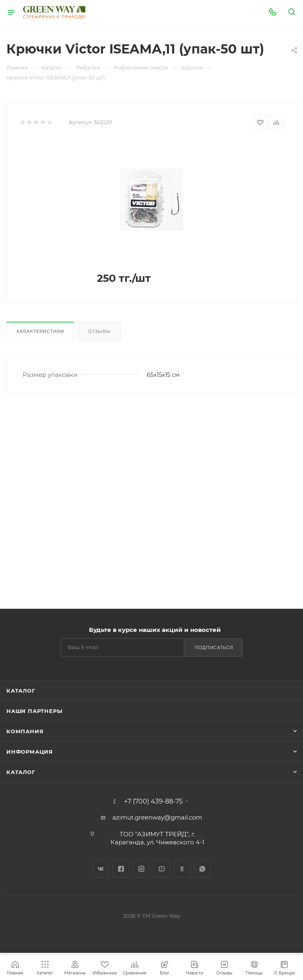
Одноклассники (182, 869)
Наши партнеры (34, 711)
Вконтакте (101, 869)
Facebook (121, 869)
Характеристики (40, 331)
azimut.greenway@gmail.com (157, 817)
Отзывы (99, 331)
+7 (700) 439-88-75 (153, 802)
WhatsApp (202, 869)
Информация (30, 752)
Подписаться (214, 647)
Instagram (141, 869)
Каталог (21, 691)
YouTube (162, 869)
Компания (25, 731)
